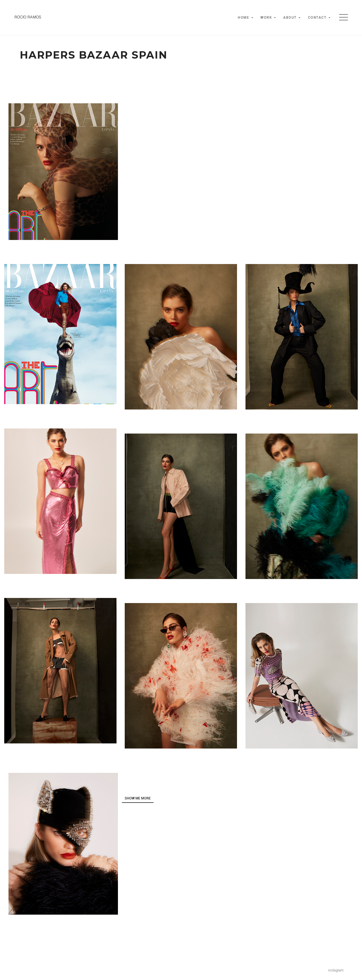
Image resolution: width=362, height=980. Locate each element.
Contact (317, 18)
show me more (138, 798)
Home (244, 18)
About (290, 18)
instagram (336, 970)
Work (266, 18)
